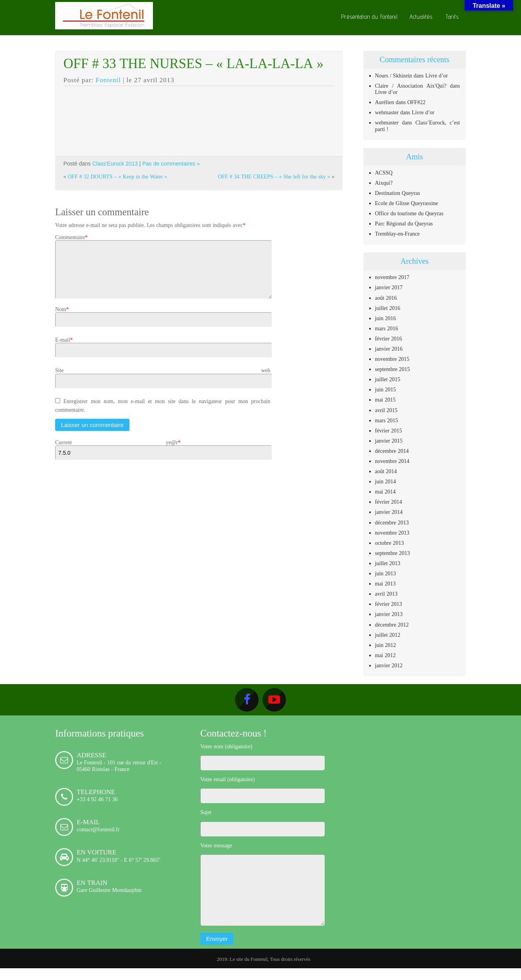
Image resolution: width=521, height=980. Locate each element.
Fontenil (108, 80)
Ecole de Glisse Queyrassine (407, 203)
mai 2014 (385, 492)
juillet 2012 (388, 635)
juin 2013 (386, 573)
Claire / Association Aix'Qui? (411, 86)
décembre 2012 (392, 625)
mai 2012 (385, 655)
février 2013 (389, 604)
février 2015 (389, 431)
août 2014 (386, 471)
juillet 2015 (388, 379)
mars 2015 (387, 420)
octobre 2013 (390, 543)
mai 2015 (385, 400)
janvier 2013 (389, 614)
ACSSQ (384, 173)
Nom (61, 319)
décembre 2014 (392, 451)
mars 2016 (387, 328)
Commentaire (70, 237)
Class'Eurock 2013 (115, 164)
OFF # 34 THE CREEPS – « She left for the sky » (274, 177)
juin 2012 (386, 645)
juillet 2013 (388, 563)
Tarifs (452, 17)
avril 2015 (386, 410)
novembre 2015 (392, 359)
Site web (163, 380)
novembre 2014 (392, 461)
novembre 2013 (392, 533)
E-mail (63, 349)
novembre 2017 (392, 277)
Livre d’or (437, 76)
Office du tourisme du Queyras (409, 213)
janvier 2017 (389, 287)
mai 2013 (385, 584)
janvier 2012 (389, 665)
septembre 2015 (393, 369)
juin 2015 (386, 389)
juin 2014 (386, 481)
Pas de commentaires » (171, 164)
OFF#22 (416, 102)
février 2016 (389, 339)
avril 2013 (386, 594)
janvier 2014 (389, 512)
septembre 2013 (393, 553)
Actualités (421, 17)
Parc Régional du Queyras (404, 223)
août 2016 (386, 298)
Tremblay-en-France (398, 234)
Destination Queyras (398, 193)
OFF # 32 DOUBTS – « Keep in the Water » (117, 177)
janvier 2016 (389, 349)
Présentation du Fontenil (369, 17)
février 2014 (389, 502)
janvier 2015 (389, 441)
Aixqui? (384, 183)
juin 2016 (386, 318)
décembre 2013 (392, 522)
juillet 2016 (388, 308)
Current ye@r (117, 452)
